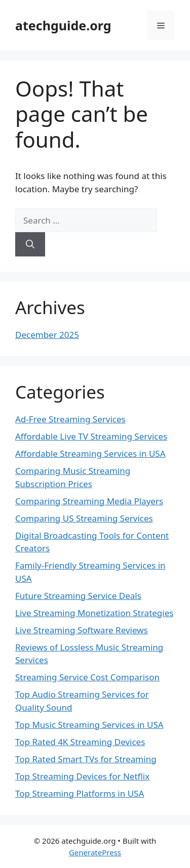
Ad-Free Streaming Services (70, 419)
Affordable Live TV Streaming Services (91, 436)
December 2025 (47, 335)
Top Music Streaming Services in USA (89, 725)
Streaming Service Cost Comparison (87, 677)
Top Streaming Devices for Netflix (82, 776)
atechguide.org (63, 25)
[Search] (30, 244)
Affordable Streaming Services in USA (90, 453)
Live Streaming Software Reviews (82, 630)
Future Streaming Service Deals (78, 596)
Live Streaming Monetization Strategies (94, 613)
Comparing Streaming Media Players (89, 501)
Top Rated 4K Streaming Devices (80, 742)
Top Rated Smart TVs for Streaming (86, 759)
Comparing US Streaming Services (84, 518)
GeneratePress (95, 852)
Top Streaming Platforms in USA (80, 793)
